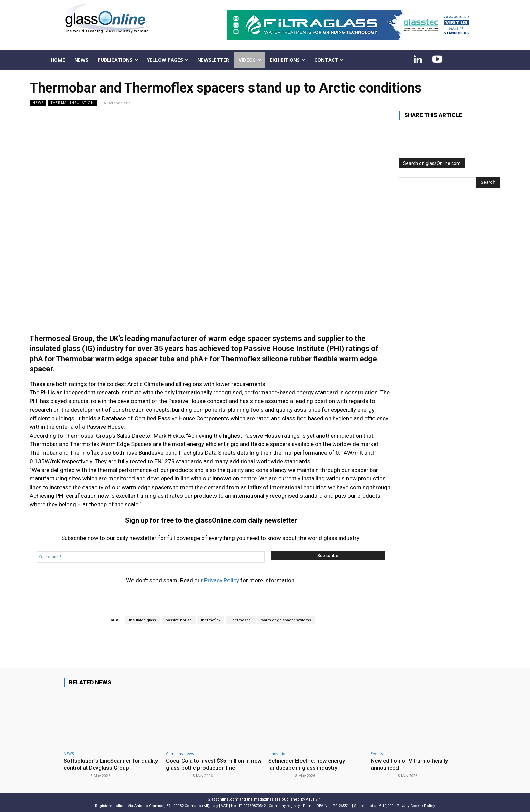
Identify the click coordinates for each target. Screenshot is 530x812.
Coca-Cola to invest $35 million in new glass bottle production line (209, 764)
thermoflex (211, 620)
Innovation (278, 753)
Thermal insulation (72, 103)
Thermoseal (241, 620)
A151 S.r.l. (314, 799)
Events (377, 753)
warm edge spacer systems (286, 620)
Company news (180, 753)
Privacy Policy (222, 580)
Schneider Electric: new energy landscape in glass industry (308, 764)
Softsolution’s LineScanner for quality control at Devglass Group (106, 764)
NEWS (38, 103)
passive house (179, 620)
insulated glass (143, 620)
